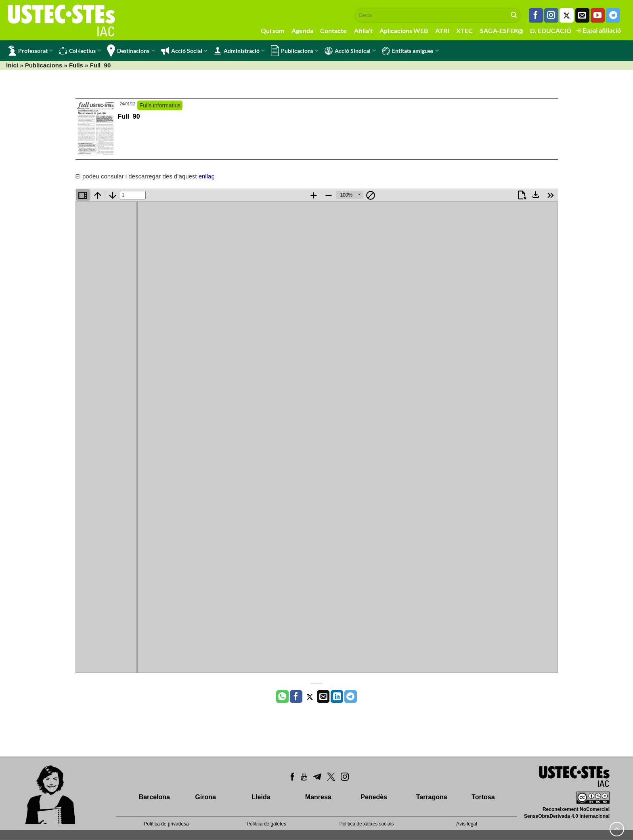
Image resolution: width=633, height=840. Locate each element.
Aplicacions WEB (404, 30)
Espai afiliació (598, 30)
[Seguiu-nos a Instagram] (551, 15)
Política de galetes (266, 824)
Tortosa (483, 797)
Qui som (272, 30)
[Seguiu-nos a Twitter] (567, 15)
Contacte (333, 30)
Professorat (30, 51)
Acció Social (184, 51)
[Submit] (514, 15)
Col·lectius (80, 51)
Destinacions (131, 51)
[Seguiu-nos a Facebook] (536, 15)
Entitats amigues (410, 51)
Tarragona (432, 797)
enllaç (206, 176)
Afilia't (363, 30)
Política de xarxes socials (367, 824)
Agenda (302, 30)
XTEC (464, 30)
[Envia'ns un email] (582, 15)
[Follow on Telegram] (613, 15)
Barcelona (154, 797)
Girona (205, 797)
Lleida (261, 797)
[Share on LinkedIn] (337, 697)
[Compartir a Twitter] (310, 697)
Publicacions (295, 51)
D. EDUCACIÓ (551, 30)
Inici (12, 65)
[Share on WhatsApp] (282, 697)
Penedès (374, 797)
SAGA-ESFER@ (502, 30)
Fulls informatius (160, 105)
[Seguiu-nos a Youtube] (598, 15)
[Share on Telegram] (351, 697)
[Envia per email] (323, 697)
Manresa (318, 797)
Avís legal (467, 824)
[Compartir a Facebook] (296, 697)
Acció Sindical (350, 51)
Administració (239, 51)
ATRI (442, 30)
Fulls (76, 65)
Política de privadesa (166, 824)
